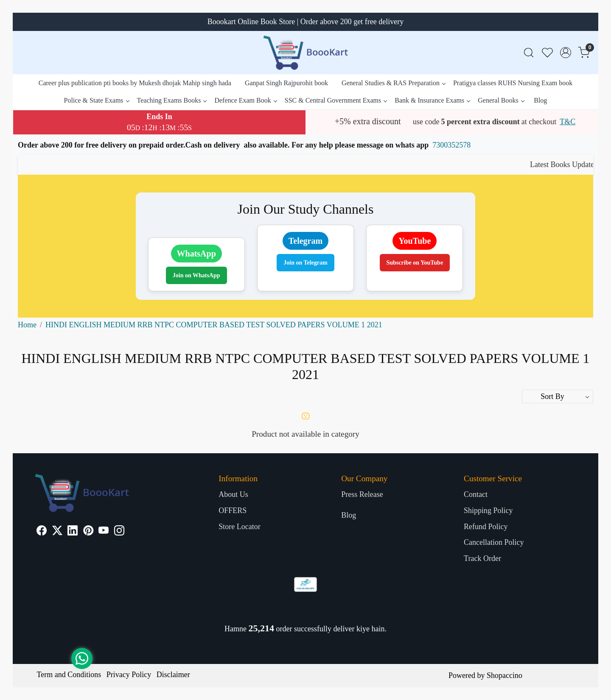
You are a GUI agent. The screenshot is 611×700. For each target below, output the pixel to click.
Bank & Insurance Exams (432, 100)
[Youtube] (104, 532)
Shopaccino (504, 675)
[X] (57, 532)
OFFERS (233, 510)
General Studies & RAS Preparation (393, 83)
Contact (476, 494)
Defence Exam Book (245, 100)
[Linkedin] (73, 532)
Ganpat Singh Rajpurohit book (286, 83)
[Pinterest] (88, 532)
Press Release (362, 494)
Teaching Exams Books (172, 100)
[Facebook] (42, 532)
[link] (529, 53)
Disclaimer (173, 675)
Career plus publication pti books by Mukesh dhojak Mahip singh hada (135, 83)
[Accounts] (566, 53)
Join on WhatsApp (196, 275)
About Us (233, 494)
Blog (540, 100)
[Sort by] (558, 396)
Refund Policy (486, 527)
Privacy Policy (129, 675)
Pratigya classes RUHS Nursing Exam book (513, 83)
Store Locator (239, 527)
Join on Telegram (305, 263)
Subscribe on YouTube (415, 263)
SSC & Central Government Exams (336, 100)
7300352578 (451, 145)
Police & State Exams (97, 100)
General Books (501, 100)
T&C (568, 122)
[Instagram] (119, 532)
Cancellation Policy (494, 542)
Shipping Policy (488, 510)
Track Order (482, 558)
